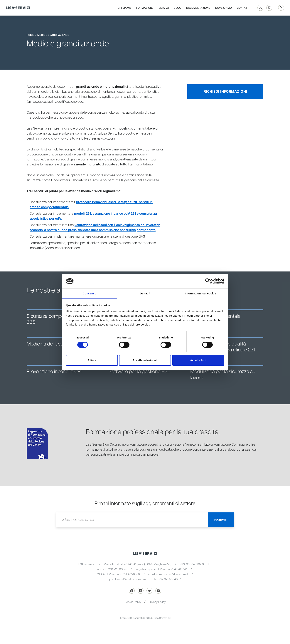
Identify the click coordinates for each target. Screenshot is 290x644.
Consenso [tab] (89, 293)
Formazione (145, 8)
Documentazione (198, 8)
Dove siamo (224, 8)
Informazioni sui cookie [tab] (201, 293)
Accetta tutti (198, 360)
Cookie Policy (133, 602)
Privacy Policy (157, 602)
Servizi (164, 8)
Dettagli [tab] (145, 293)
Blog (177, 8)
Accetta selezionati (145, 360)
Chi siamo (124, 8)
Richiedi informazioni (225, 92)
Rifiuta (92, 360)
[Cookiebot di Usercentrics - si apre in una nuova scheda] (208, 281)
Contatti (243, 8)
